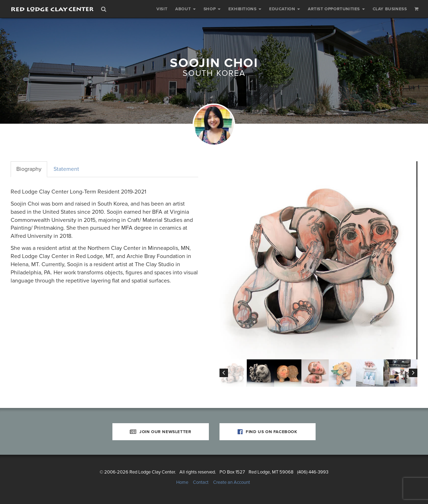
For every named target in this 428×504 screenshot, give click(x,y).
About (185, 9)
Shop (212, 9)
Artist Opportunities (336, 9)
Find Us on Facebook (268, 432)
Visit (162, 9)
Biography (29, 169)
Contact (201, 482)
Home (182, 482)
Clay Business (390, 9)
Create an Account (232, 482)
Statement (66, 169)
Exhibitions (245, 9)
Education (285, 9)
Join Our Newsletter (161, 432)
